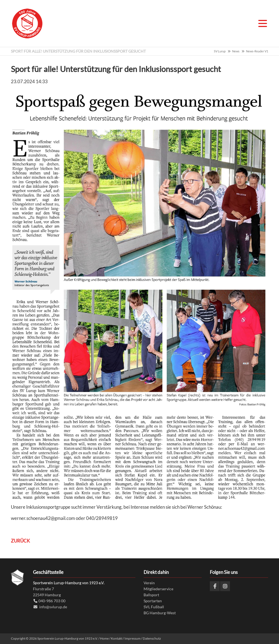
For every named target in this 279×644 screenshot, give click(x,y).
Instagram (225, 586)
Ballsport (151, 595)
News (236, 51)
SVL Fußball (154, 607)
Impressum (133, 638)
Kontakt (117, 638)
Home (104, 638)
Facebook (215, 586)
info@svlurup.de (53, 607)
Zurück (20, 541)
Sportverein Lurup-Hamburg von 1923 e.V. (27, 23)
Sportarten (153, 601)
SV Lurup (220, 51)
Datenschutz (152, 638)
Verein (149, 583)
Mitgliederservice (158, 589)
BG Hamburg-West (160, 612)
